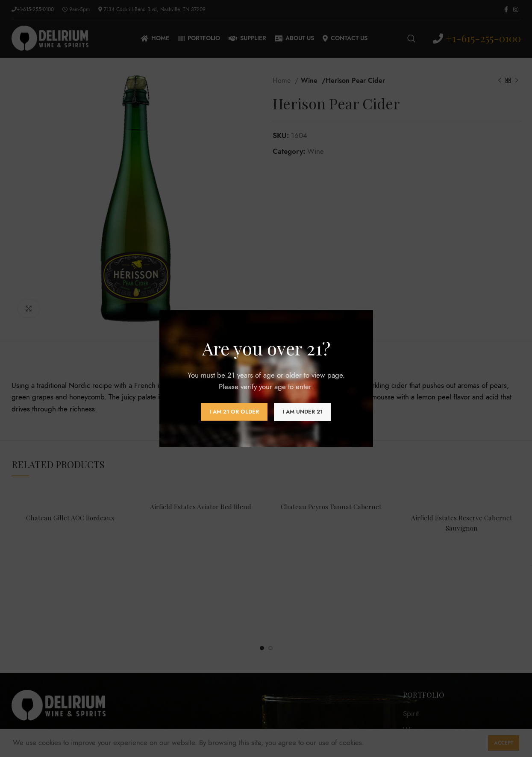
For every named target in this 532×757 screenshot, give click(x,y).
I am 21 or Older (234, 412)
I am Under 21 (303, 412)
